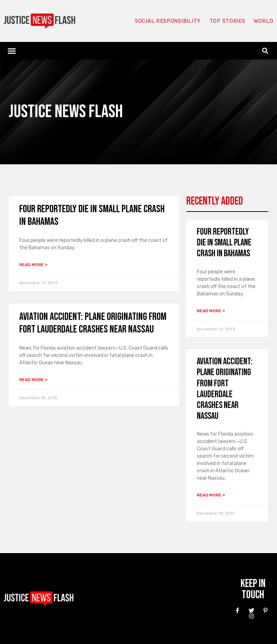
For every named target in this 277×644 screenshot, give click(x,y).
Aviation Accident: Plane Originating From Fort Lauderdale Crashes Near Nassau (93, 323)
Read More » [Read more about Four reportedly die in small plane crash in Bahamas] (33, 265)
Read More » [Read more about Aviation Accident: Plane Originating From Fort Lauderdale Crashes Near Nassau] (33, 380)
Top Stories (227, 21)
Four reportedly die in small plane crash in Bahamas (224, 243)
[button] (12, 51)
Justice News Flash (66, 112)
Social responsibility (168, 21)
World (264, 21)
